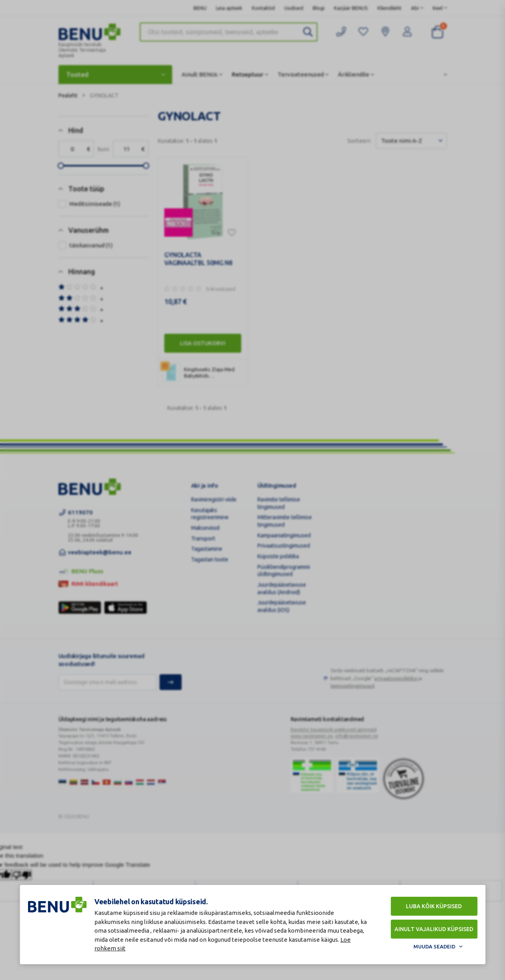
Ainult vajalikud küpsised (434, 929)
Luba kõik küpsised (434, 906)
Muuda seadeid (434, 946)
